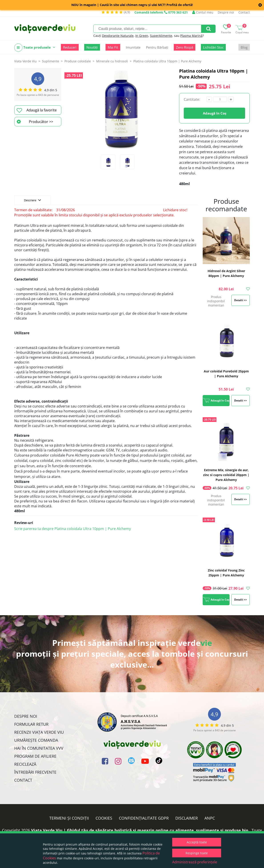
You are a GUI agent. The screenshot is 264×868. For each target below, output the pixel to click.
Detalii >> (241, 300)
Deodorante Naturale (118, 36)
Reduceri (70, 47)
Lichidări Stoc (213, 47)
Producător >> (35, 122)
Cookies (104, 818)
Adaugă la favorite (37, 110)
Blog (244, 47)
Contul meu (203, 12)
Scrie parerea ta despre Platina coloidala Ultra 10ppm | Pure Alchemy (73, 529)
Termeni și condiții (69, 818)
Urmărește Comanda (36, 740)
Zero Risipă (185, 47)
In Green (142, 36)
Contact (244, 12)
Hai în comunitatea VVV (39, 748)
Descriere (33, 200)
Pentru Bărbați (157, 47)
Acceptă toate (197, 842)
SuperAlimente (161, 36)
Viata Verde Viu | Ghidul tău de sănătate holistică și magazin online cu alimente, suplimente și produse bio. (140, 830)
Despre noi (226, 12)
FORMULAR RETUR (31, 724)
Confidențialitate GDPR (144, 818)
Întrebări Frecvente (35, 772)
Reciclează (25, 764)
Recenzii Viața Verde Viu (39, 732)
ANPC (210, 818)
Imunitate (133, 47)
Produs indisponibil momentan (216, 301)
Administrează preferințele (195, 862)
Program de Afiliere (35, 756)
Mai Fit (113, 47)
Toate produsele (35, 48)
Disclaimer (187, 818)
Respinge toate (197, 853)
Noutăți (92, 47)
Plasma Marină (191, 36)
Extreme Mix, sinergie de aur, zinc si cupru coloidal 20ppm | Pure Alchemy (226, 475)
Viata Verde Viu (25, 61)
